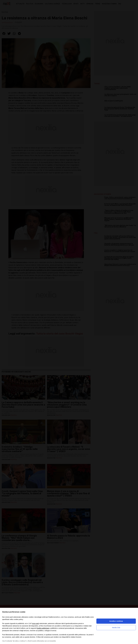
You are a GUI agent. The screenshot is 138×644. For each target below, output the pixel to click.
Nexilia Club (116, 628)
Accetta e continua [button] (116, 621)
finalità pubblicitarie (43, 628)
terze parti (36, 623)
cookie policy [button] (18, 619)
